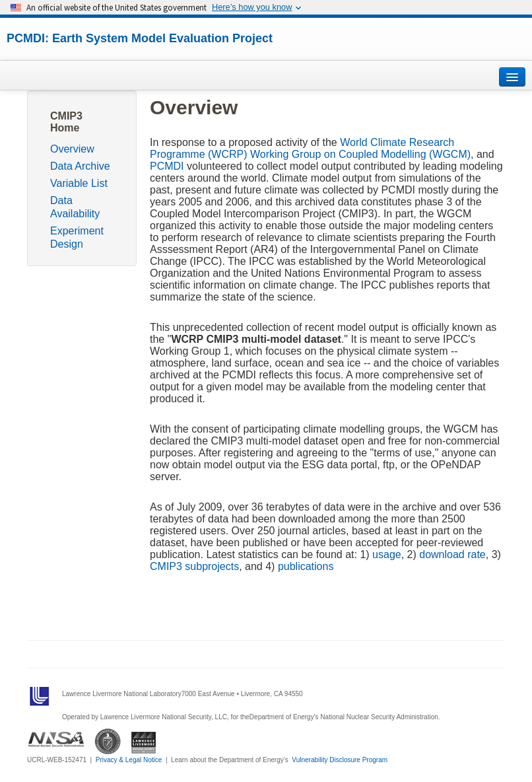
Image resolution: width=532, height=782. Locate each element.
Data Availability (75, 207)
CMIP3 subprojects (194, 566)
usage (387, 554)
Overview (72, 149)
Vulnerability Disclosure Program (340, 760)
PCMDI (167, 166)
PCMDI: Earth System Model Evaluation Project (140, 38)
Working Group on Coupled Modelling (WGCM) (360, 154)
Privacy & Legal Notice (129, 760)
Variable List (79, 183)
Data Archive (80, 166)
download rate (452, 554)
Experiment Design (77, 237)
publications (306, 566)
